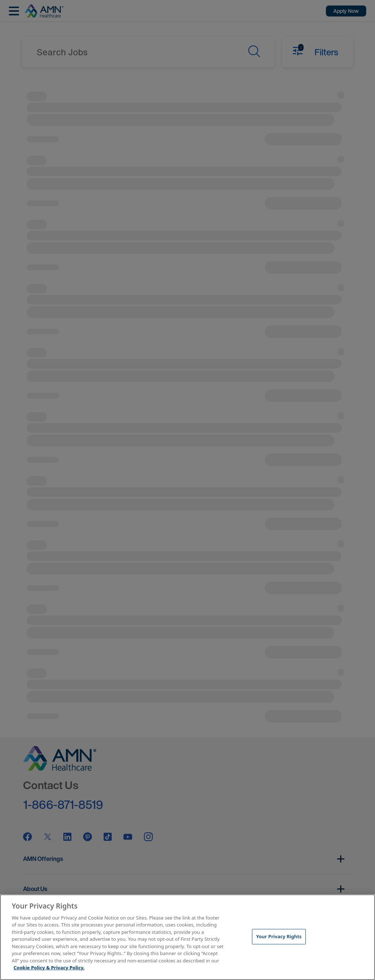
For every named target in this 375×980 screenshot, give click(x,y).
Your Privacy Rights (279, 936)
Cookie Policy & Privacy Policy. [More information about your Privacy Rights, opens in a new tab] (49, 968)
